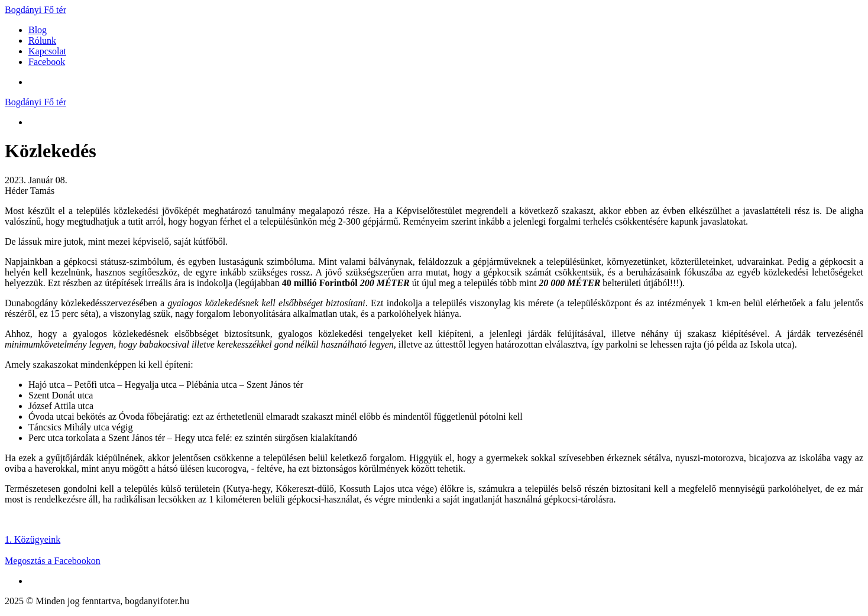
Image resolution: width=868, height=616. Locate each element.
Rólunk (42, 40)
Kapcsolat (47, 51)
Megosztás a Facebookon (53, 561)
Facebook (47, 62)
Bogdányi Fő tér (35, 10)
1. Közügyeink (33, 539)
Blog (38, 30)
